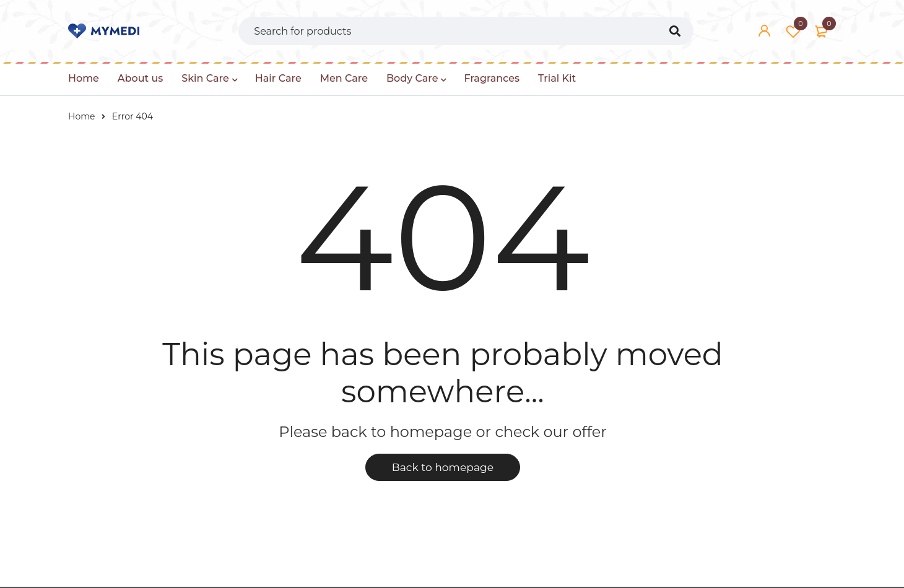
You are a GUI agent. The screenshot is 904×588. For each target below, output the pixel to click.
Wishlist (793, 31)
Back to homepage (443, 468)
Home (81, 116)
